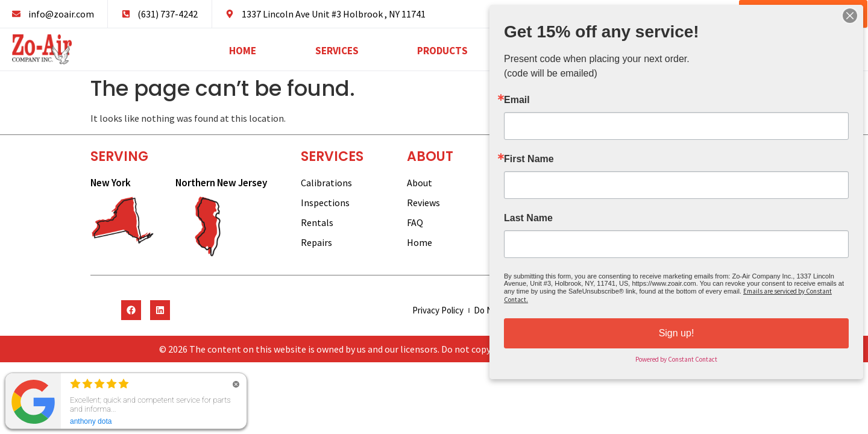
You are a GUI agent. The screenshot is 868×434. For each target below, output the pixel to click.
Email (520, 102)
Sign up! (676, 330)
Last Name (531, 218)
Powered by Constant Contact (677, 356)
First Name (532, 160)
